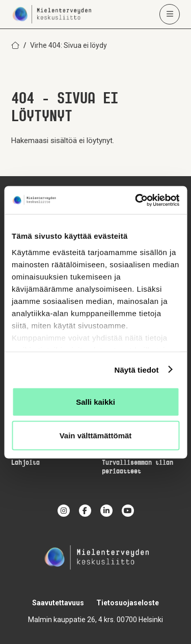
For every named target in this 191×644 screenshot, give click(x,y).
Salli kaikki (95, 402)
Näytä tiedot (137, 369)
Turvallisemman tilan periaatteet (138, 467)
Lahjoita (25, 463)
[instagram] (64, 511)
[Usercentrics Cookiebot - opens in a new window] (136, 200)
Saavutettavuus (58, 603)
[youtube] (128, 511)
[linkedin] (106, 511)
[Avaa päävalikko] (170, 14)
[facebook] (85, 511)
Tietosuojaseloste (128, 603)
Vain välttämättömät (96, 435)
